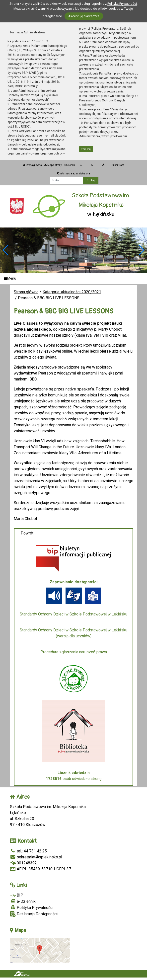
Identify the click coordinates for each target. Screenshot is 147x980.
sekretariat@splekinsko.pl (36, 857)
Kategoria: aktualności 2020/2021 (72, 292)
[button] (141, 250)
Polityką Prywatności (122, 4)
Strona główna (32, 165)
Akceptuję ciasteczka (84, 16)
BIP (17, 895)
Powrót (27, 533)
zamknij (86, 149)
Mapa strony (53, 165)
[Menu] (73, 278)
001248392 (23, 863)
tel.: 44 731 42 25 (28, 851)
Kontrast (118, 165)
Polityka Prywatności (32, 907)
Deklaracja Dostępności (34, 914)
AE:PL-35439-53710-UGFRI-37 (40, 869)
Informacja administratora (74, 174)
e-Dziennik (23, 901)
